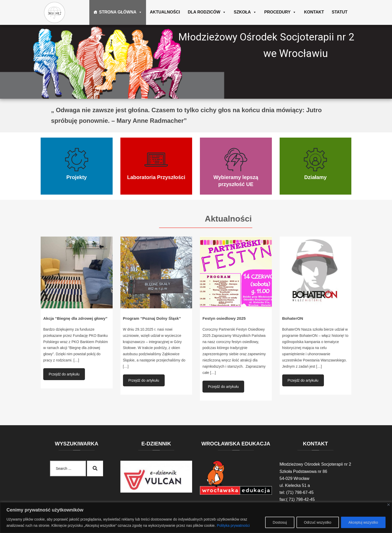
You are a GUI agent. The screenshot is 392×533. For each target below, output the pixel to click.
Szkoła (245, 12)
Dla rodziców (207, 12)
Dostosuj (280, 522)
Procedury (280, 12)
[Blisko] (389, 505)
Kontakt (314, 12)
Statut (340, 12)
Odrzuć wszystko (318, 522)
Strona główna (120, 12)
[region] (196, 518)
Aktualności (165, 12)
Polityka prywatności (233, 525)
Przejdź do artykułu (64, 374)
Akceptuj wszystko (363, 522)
